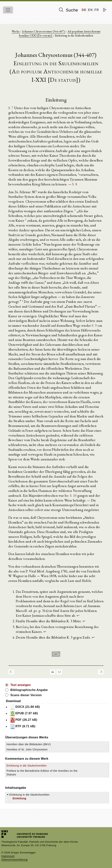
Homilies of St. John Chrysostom (27, 749)
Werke (16, 31)
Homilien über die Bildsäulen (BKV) (29, 744)
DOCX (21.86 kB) (25, 707)
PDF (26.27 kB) (24, 720)
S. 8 (75, 184)
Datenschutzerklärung (14, 860)
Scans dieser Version (26, 695)
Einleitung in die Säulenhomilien (27, 766)
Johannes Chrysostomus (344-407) (44, 31)
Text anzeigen (21, 685)
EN (90, 10)
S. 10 (73, 495)
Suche (68, 10)
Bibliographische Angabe (29, 690)
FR (97, 10)
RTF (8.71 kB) (23, 727)
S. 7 (11, 108)
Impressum (8, 856)
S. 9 (94, 325)
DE (84, 10)
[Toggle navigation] (8, 10)
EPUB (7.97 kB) (24, 714)
